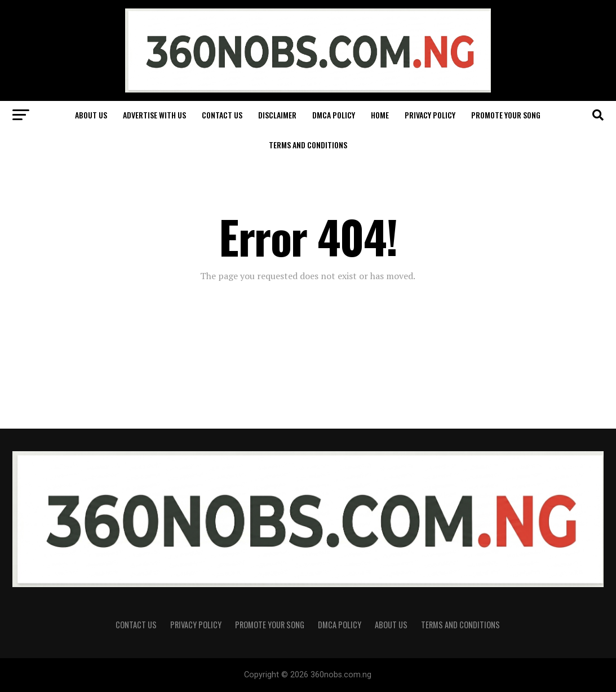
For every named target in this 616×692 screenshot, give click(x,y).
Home (380, 115)
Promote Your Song (506, 115)
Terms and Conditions (308, 145)
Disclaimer (277, 115)
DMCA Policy (334, 115)
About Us (91, 115)
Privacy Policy (430, 115)
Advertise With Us (154, 115)
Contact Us (222, 115)
